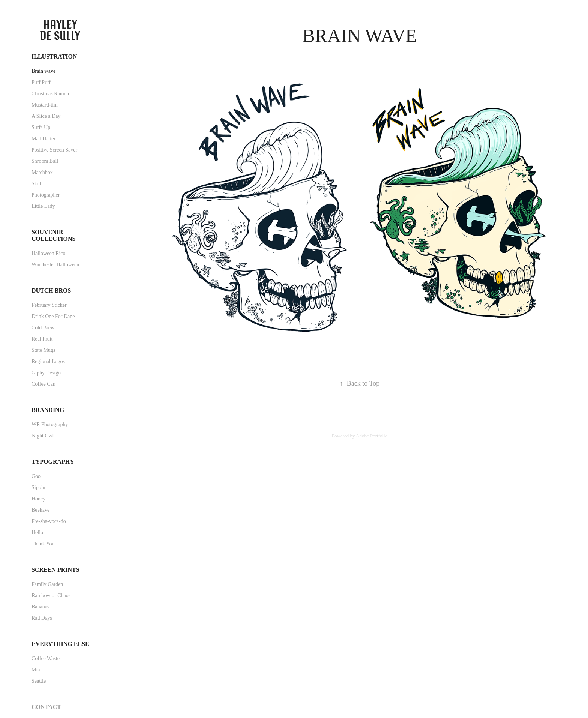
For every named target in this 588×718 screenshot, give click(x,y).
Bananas (40, 607)
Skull (37, 184)
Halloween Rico (49, 253)
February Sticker (49, 305)
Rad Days (42, 618)
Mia (36, 670)
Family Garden (47, 584)
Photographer (46, 195)
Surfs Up (41, 127)
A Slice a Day (46, 116)
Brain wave (43, 71)
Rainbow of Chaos (51, 596)
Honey (38, 499)
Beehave (40, 510)
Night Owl (43, 436)
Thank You (43, 544)
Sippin (38, 487)
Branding (48, 410)
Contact (46, 707)
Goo (36, 476)
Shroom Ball (45, 161)
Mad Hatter (43, 139)
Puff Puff (41, 82)
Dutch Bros (51, 291)
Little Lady (43, 206)
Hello (37, 532)
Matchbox (42, 172)
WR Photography (50, 424)
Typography (53, 462)
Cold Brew (43, 328)
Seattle (39, 681)
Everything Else (60, 644)
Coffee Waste (46, 659)
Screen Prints (55, 570)
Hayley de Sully (60, 30)
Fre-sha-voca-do (49, 521)
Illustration (54, 56)
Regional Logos (48, 361)
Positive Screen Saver (54, 150)
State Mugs (43, 350)
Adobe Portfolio (372, 436)
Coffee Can (43, 384)
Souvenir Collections (53, 235)
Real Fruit (42, 339)
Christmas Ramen (50, 94)
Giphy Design (46, 373)
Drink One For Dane (53, 316)
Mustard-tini (45, 105)
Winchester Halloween (55, 265)
